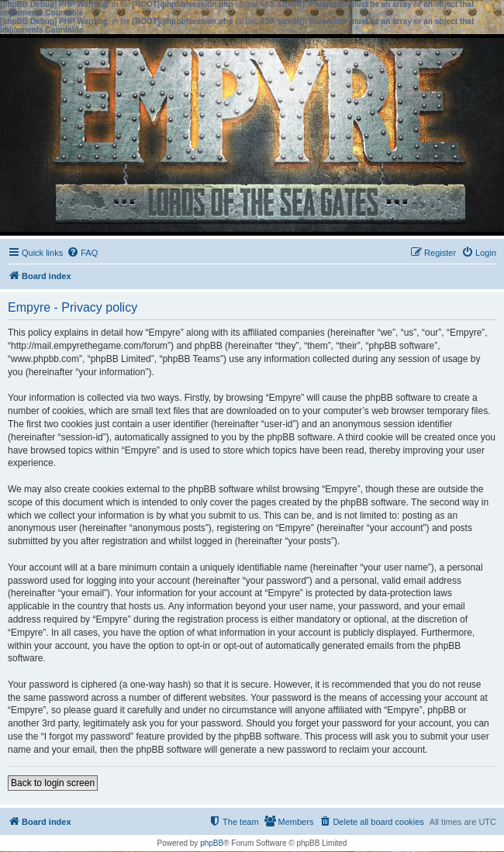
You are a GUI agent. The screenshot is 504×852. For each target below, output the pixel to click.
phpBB (212, 843)
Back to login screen (53, 783)
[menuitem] (82, 253)
